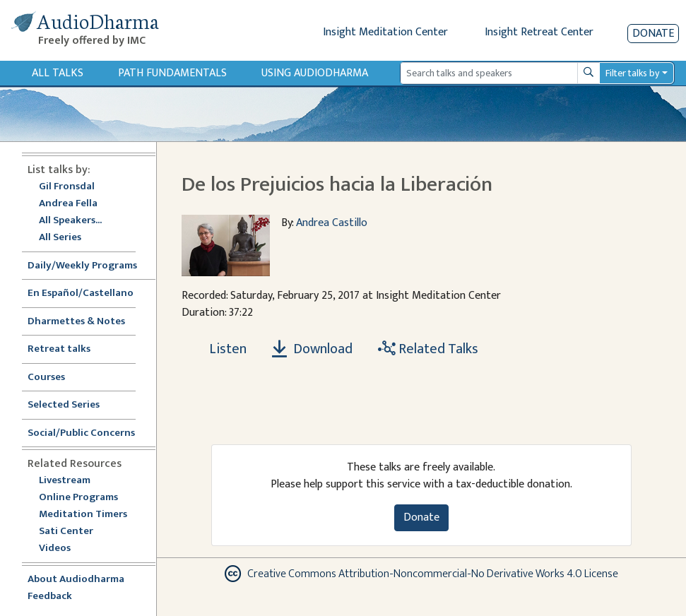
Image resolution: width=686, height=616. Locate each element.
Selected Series (72, 405)
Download (312, 349)
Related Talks (428, 349)
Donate (653, 34)
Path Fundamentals (172, 73)
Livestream (65, 481)
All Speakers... (70, 221)
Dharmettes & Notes (76, 322)
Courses (46, 378)
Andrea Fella (68, 204)
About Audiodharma (76, 580)
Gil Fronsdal (67, 187)
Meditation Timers (83, 515)
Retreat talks (59, 349)
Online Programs (78, 498)
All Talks (58, 73)
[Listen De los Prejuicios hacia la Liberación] (220, 349)
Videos (62, 549)
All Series (60, 238)
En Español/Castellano (81, 294)
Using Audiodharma (315, 73)
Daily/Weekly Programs (90, 266)
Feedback (50, 597)
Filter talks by (632, 73)
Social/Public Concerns (81, 433)
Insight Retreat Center (539, 32)
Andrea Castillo (332, 223)
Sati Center (66, 532)
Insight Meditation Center (385, 32)
